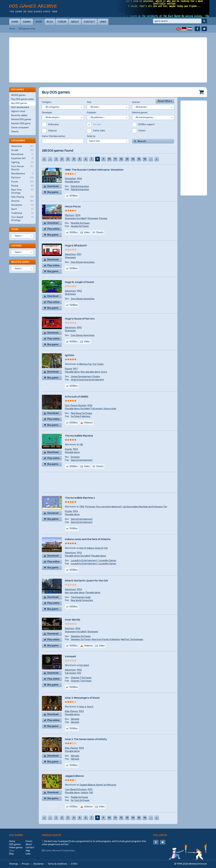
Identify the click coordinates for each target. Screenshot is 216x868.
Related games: (140, 113)
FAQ (79, 673)
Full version (97, 409)
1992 (79, 291)
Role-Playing (71, 711)
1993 (75, 449)
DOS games (16, 835)
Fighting (22, 162)
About (75, 22)
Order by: (91, 136)
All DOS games (18, 95)
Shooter (22, 201)
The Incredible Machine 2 (80, 498)
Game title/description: (54, 136)
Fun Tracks (98, 364)
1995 (90, 789)
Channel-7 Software (81, 678)
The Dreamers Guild (81, 597)
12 (121, 159)
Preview (103, 218)
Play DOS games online (23, 99)
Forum (62, 22)
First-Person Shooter (76, 406)
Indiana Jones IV (95, 548)
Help (28, 851)
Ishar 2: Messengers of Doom (82, 698)
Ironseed (70, 656)
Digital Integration (80, 186)
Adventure (70, 254)
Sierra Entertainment (82, 460)
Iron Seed (84, 665)
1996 (79, 179)
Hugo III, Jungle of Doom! (79, 282)
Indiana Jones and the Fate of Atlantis (88, 539)
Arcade (22, 150)
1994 (78, 215)
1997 (75, 369)
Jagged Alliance (74, 776)
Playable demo (72, 182)
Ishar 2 (83, 707)
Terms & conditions (57, 864)
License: (136, 102)
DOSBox (74, 196)
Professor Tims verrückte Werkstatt (104, 507)
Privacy (26, 864)
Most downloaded (20, 107)
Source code (110, 409)
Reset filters (165, 101)
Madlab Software (80, 797)
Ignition (70, 355)
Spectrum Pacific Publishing (106, 639)
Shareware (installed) (76, 218)
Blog (50, 22)
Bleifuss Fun (86, 364)
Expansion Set (22, 158)
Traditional (22, 213)
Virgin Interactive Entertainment (87, 380)
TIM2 (82, 507)
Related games (20, 262)
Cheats (15, 132)
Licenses (16, 246)
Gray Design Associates (83, 262)
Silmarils (75, 719)
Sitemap (14, 864)
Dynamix (75, 457)
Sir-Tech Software (80, 800)
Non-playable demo (90, 372)
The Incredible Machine (79, 436)
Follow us (160, 835)
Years (15, 229)
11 (115, 159)
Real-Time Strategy (22, 191)
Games (27, 22)
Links (103, 22)
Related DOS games (21, 119)
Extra (104, 372)
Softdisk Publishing (81, 416)
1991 (79, 254)
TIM (81, 445)
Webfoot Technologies (132, 639)
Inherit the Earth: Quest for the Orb (86, 580)
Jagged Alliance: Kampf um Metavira (98, 785)
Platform (70, 215)
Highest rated (18, 111)
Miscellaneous (22, 174)
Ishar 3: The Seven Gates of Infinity (86, 739)
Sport (22, 209)
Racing (68, 369)
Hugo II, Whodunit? (76, 245)
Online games (16, 848)
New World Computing (82, 600)
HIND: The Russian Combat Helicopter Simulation (94, 170)
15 (139, 159)
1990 (79, 328)
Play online (53, 229)
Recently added (19, 115)
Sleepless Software (81, 636)
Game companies (20, 128)
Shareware (93, 218)
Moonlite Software (80, 223)
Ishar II (90, 707)
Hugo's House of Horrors (80, 319)
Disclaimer (39, 864)
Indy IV (83, 548)
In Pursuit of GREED (77, 396)
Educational (22, 154)
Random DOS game (21, 123)
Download (53, 186)
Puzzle (68, 449)
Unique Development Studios (85, 377)
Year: (89, 102)
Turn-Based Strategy (76, 789)
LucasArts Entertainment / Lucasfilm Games (94, 561)
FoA (106, 548)
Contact (89, 22)
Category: (47, 102)
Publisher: (92, 113)
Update (84, 793)
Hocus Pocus (73, 206)
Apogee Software (80, 226)
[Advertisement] (108, 60)
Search (142, 141)
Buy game (53, 192)
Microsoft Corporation (63, 851)
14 (133, 159)
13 (127, 159)
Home (15, 22)
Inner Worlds (73, 620)
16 (145, 159)
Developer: (47, 113)
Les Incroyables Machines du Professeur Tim (145, 507)
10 (109, 159)
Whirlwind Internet (198, 864)
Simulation (70, 179)
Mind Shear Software (81, 413)
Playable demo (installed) (78, 409)
